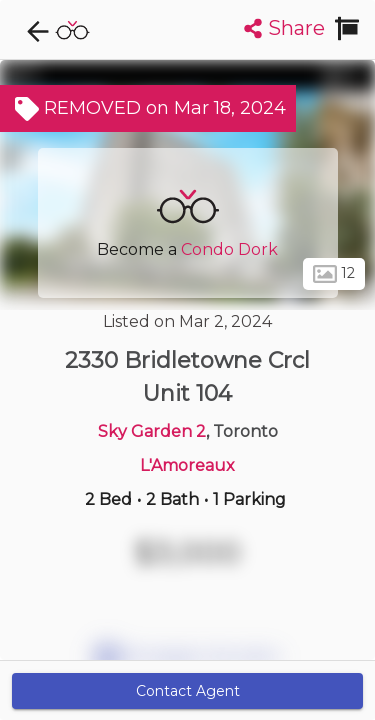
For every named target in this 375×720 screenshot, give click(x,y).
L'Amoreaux (187, 465)
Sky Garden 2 (152, 431)
